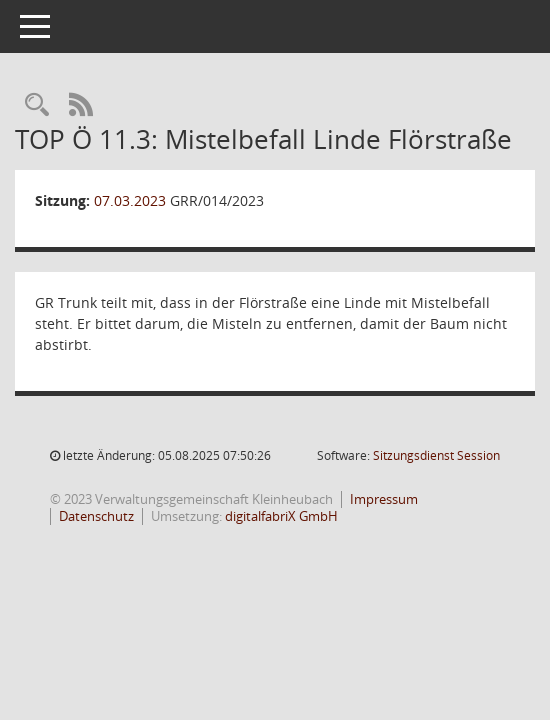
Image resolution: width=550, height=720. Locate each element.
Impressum (384, 499)
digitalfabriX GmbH (281, 516)
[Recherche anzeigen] (37, 105)
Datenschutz (96, 516)
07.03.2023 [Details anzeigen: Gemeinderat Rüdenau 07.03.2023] (130, 200)
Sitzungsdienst (436, 455)
